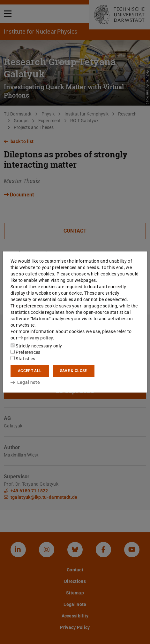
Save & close (74, 371)
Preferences (26, 352)
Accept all (30, 371)
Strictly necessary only (36, 346)
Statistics (23, 359)
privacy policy (36, 338)
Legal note (25, 382)
